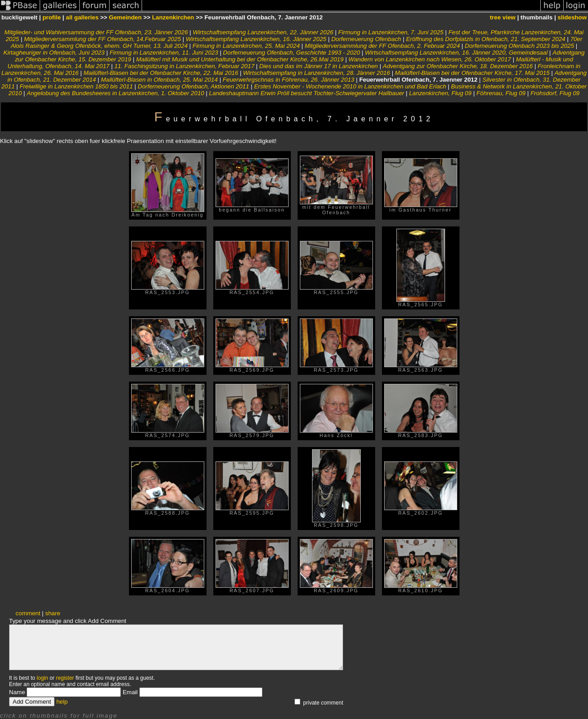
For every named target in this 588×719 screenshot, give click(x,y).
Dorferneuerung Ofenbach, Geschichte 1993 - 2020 (292, 53)
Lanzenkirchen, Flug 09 (440, 93)
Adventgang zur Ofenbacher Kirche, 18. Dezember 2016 (458, 66)
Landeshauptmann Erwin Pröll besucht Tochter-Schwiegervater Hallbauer (307, 93)
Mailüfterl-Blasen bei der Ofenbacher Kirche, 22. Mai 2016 (161, 73)
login (42, 678)
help (62, 702)
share (53, 613)
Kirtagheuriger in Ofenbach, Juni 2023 (54, 53)
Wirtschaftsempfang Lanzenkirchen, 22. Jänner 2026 (263, 32)
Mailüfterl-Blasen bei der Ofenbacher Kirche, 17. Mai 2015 (472, 73)
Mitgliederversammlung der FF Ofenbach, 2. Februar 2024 (382, 46)
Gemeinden (126, 17)
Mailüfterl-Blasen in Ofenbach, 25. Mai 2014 (159, 80)
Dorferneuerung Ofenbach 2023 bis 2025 (519, 46)
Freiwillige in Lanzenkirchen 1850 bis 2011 (76, 86)
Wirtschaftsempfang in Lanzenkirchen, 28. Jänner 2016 (317, 73)
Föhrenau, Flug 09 (501, 93)
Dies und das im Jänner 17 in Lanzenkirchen (319, 66)
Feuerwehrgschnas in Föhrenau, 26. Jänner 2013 (289, 80)
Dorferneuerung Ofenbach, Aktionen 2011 (194, 86)
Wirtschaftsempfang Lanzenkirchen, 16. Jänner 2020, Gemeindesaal (456, 53)
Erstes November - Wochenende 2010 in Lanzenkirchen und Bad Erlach (350, 86)
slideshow (572, 17)
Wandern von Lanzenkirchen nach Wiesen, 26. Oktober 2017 (430, 59)
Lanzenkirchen (173, 17)
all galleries (82, 17)
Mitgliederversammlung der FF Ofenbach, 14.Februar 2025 (102, 39)
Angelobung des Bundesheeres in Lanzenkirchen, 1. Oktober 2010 (115, 93)
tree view (503, 17)
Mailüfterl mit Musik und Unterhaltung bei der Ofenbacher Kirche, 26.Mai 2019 (240, 59)
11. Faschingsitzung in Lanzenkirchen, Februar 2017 (184, 66)
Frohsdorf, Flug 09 (555, 93)
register (65, 678)
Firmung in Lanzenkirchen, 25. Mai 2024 (246, 46)
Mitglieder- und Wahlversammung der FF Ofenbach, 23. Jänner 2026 (96, 32)
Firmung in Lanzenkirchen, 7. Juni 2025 (391, 32)
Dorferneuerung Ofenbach (366, 39)
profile (52, 17)
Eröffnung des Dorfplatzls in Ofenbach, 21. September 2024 (485, 39)
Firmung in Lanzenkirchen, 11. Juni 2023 (164, 53)
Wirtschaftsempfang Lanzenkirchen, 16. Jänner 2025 (256, 39)
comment (28, 613)
